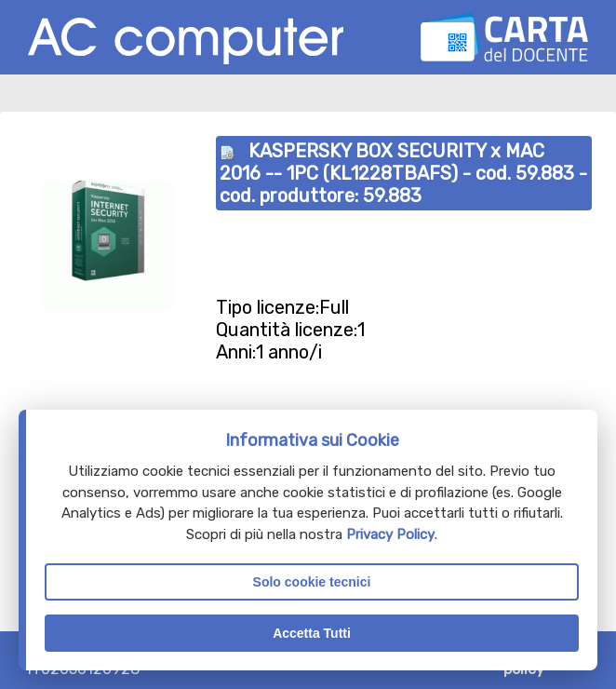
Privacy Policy (390, 534)
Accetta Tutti (312, 633)
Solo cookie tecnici (312, 582)
